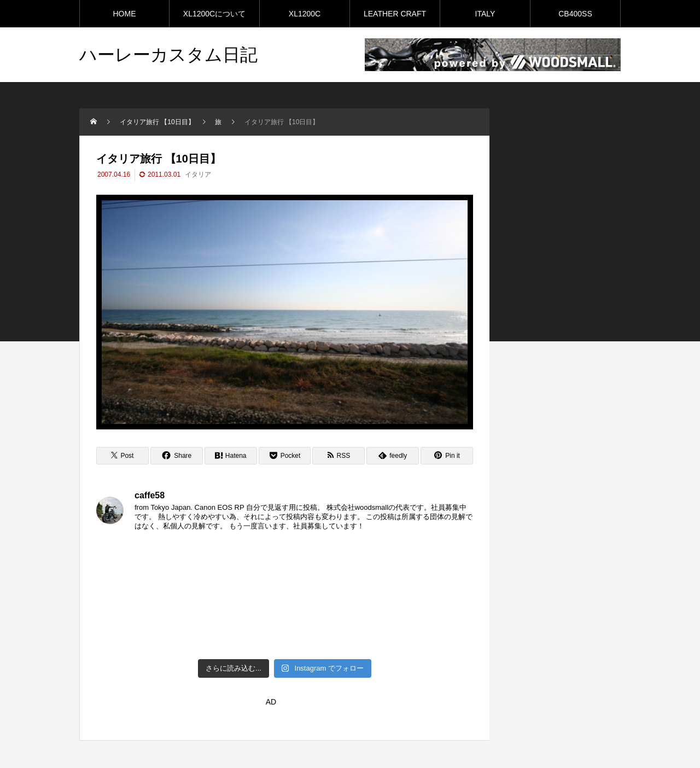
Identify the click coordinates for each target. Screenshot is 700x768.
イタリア (198, 174)
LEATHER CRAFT (395, 14)
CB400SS (575, 14)
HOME (125, 14)
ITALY (485, 14)
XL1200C (305, 14)
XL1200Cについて (214, 14)
